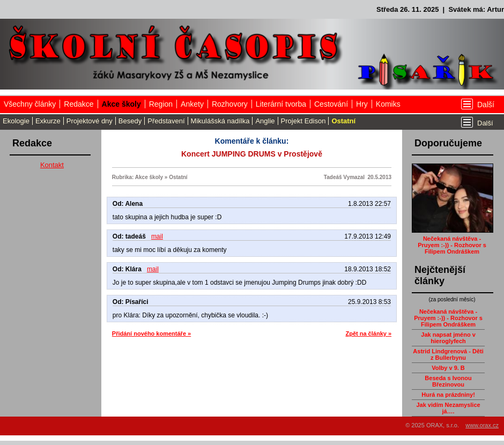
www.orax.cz (482, 425)
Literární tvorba (281, 104)
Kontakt (52, 165)
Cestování (331, 104)
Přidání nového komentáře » (151, 333)
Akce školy (121, 104)
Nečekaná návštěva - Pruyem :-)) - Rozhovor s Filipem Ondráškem (452, 245)
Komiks (388, 104)
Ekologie (16, 121)
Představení (166, 121)
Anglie (265, 121)
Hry (362, 104)
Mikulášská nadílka (220, 121)
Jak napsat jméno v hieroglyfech (448, 338)
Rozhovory (230, 104)
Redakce (79, 104)
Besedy (130, 121)
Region (161, 104)
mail (157, 236)
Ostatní (343, 121)
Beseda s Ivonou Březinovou (448, 381)
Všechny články (30, 104)
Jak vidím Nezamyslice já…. (448, 408)
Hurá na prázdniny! (448, 395)
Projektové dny (90, 121)
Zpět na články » (368, 333)
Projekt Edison (303, 121)
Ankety (192, 104)
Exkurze (48, 121)
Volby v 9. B (448, 368)
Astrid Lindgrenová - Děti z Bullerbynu (448, 354)
